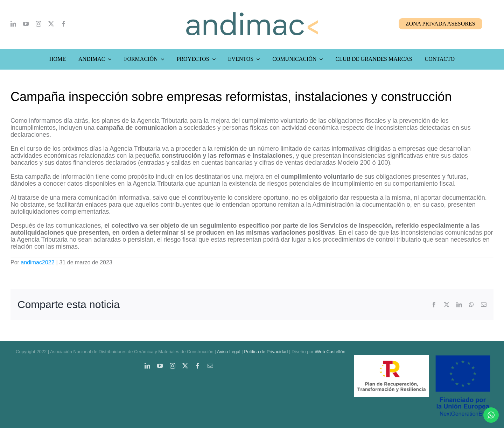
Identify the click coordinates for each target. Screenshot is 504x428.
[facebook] (64, 24)
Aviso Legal (229, 352)
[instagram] (38, 24)
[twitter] (51, 24)
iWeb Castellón (330, 352)
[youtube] (26, 24)
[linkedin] (13, 24)
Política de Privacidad (266, 352)
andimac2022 (37, 262)
